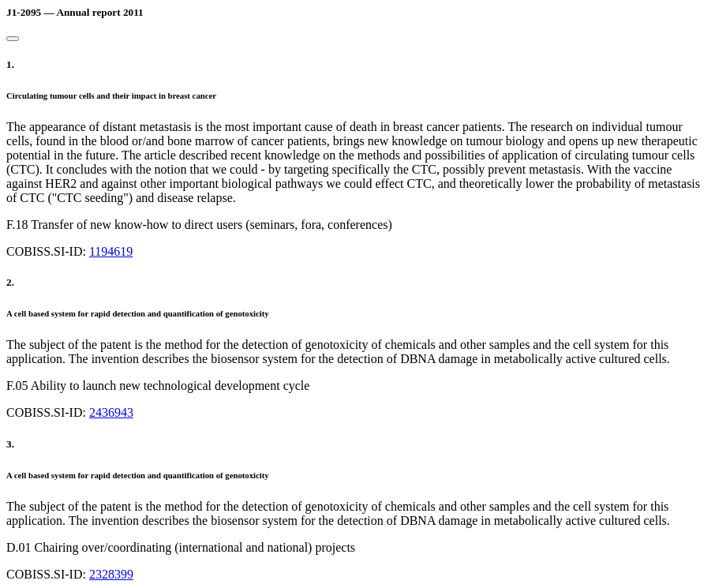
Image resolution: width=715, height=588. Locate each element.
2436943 (111, 412)
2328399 (111, 574)
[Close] (13, 39)
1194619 (111, 251)
